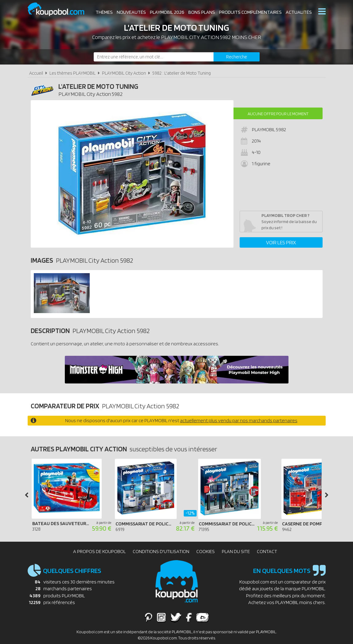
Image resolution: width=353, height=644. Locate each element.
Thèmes (104, 12)
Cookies (206, 551)
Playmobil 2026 (167, 12)
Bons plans (202, 12)
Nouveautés (131, 12)
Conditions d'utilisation (161, 551)
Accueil (36, 73)
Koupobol (60, 9)
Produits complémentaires (250, 12)
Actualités (299, 12)
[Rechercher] (237, 57)
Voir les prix (281, 242)
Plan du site (236, 551)
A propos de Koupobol (99, 551)
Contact (267, 551)
